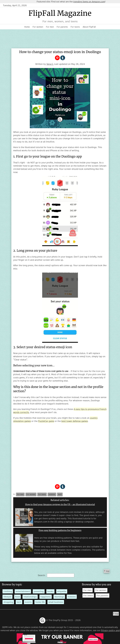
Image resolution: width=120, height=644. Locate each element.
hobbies (52, 494)
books (50, 591)
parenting (39, 591)
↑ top (107, 571)
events (28, 602)
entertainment (23, 591)
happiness (46, 597)
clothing (8, 591)
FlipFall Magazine (60, 13)
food (17, 597)
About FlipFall (89, 27)
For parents (62, 27)
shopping (8, 602)
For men (50, 27)
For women (38, 27)
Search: (56, 575)
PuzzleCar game (46, 421)
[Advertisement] (60, 453)
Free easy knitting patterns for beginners (60, 530)
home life (40, 602)
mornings (59, 597)
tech (60, 494)
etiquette (62, 591)
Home (27, 27)
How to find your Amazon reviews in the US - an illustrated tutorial (60, 504)
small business (56, 602)
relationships (30, 597)
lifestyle (7, 597)
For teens (75, 27)
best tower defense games (75, 421)
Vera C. (50, 64)
